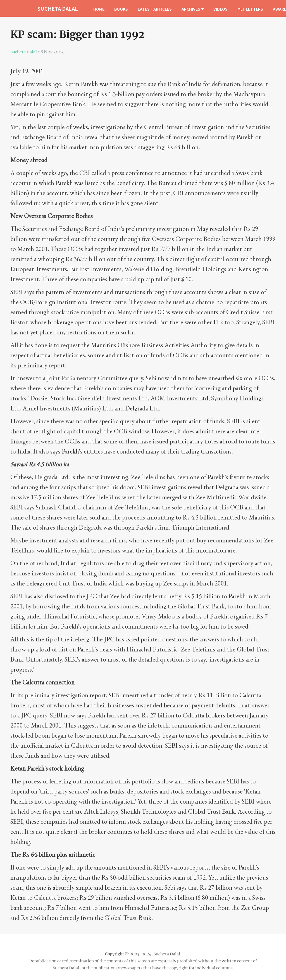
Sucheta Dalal (24, 52)
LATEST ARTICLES (155, 9)
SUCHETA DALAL (58, 9)
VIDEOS (221, 9)
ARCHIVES (193, 9)
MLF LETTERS (250, 9)
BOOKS (121, 9)
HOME (99, 9)
